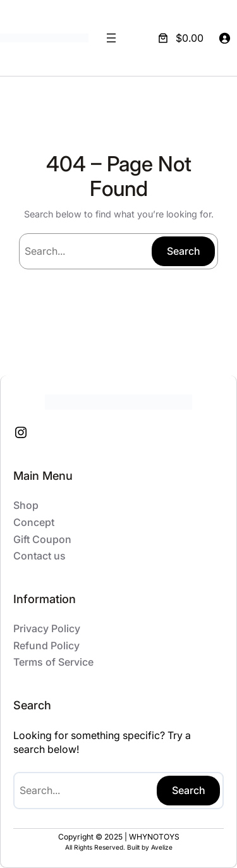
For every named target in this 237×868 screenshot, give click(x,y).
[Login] (224, 38)
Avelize (162, 847)
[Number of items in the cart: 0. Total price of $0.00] (179, 38)
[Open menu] (111, 38)
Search (184, 251)
